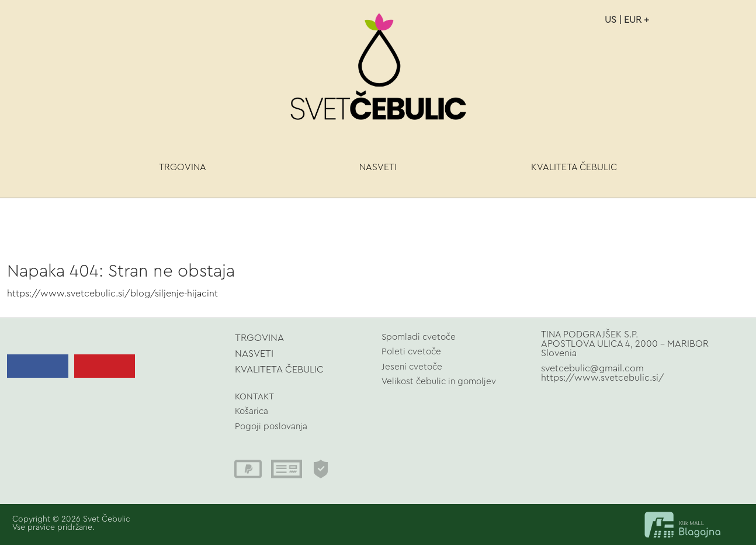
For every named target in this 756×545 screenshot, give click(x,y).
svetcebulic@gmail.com (592, 368)
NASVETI (378, 167)
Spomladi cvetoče (419, 337)
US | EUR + (627, 20)
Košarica (252, 411)
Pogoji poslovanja (271, 427)
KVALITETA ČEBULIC (574, 167)
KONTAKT (254, 397)
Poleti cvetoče (411, 352)
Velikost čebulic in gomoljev (439, 382)
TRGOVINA (183, 167)
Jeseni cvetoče (412, 367)
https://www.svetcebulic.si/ (603, 378)
